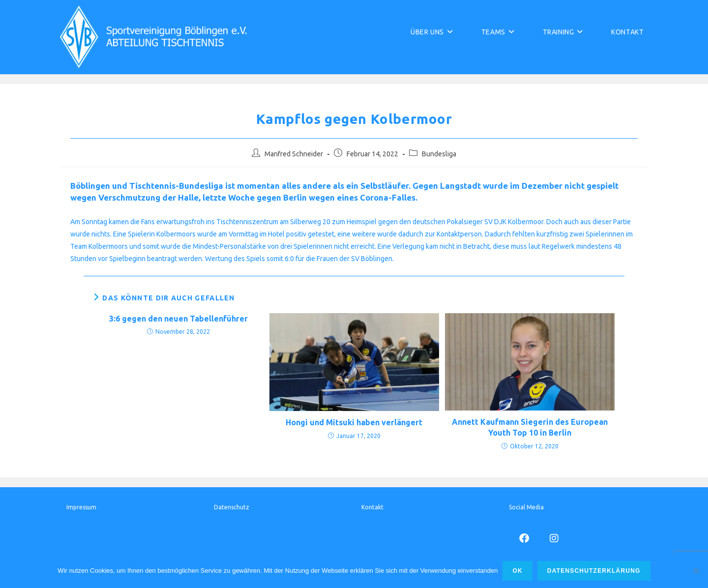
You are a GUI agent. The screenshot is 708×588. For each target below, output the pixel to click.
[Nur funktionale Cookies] (696, 571)
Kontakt (372, 507)
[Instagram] (554, 538)
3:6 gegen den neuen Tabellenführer (178, 319)
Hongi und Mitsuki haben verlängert (354, 422)
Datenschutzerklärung (594, 571)
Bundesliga (439, 154)
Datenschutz (232, 507)
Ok (517, 571)
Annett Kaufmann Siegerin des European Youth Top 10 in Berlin (530, 427)
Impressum (81, 507)
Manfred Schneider (294, 154)
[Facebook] (524, 538)
